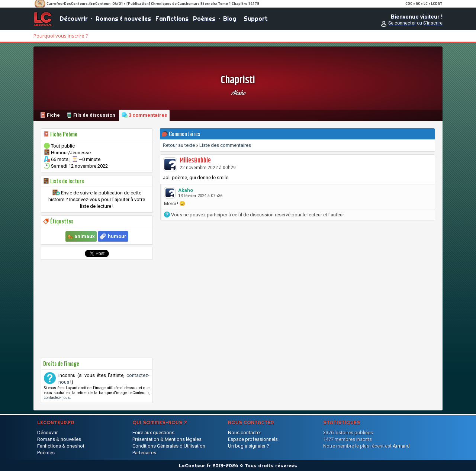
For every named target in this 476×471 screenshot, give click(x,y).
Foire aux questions (153, 433)
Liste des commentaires (225, 145)
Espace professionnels (253, 439)
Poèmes (204, 19)
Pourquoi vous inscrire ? (61, 36)
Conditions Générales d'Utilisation (169, 446)
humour (117, 236)
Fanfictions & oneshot (61, 446)
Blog (230, 19)
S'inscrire (433, 23)
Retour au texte (179, 145)
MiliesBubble (195, 161)
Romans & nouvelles (123, 19)
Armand (401, 446)
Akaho (238, 93)
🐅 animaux (81, 236)
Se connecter (402, 23)
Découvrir (74, 19)
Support (256, 19)
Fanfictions (172, 19)
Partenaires (144, 453)
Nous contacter (245, 433)
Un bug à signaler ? (249, 446)
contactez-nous (57, 398)
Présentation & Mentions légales (167, 439)
